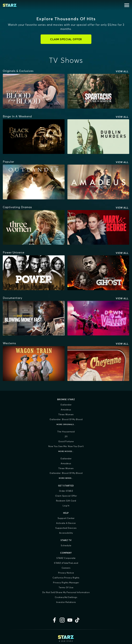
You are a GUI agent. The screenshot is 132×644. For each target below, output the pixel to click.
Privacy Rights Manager (66, 583)
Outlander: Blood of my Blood (66, 419)
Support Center (66, 518)
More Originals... (66, 424)
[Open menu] (127, 5)
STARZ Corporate (66, 558)
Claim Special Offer (66, 496)
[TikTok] (78, 620)
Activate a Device (66, 523)
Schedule (66, 545)
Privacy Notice (66, 573)
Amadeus (66, 410)
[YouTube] (70, 620)
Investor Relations (66, 602)
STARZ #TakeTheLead (66, 563)
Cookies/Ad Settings (66, 597)
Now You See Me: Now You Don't (66, 446)
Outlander (66, 405)
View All (122, 71)
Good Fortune (66, 441)
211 (66, 436)
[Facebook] (54, 620)
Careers (66, 568)
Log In (66, 506)
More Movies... (66, 451)
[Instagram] (62, 620)
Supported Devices (66, 528)
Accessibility (66, 533)
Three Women (66, 414)
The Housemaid (66, 432)
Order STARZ (66, 491)
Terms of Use (66, 587)
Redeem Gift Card (66, 501)
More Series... (66, 478)
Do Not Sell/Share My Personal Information (66, 592)
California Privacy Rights (66, 578)
